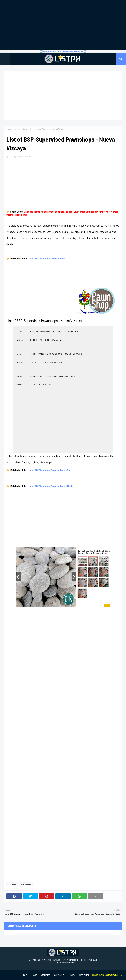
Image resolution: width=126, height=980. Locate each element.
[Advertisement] (63, 25)
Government (26, 885)
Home (9, 129)
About (34, 975)
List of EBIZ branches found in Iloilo (46, 258)
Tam (11, 156)
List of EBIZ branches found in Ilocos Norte (50, 486)
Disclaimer (84, 975)
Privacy (72, 975)
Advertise (46, 975)
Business (17, 129)
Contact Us (59, 975)
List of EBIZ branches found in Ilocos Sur (49, 470)
